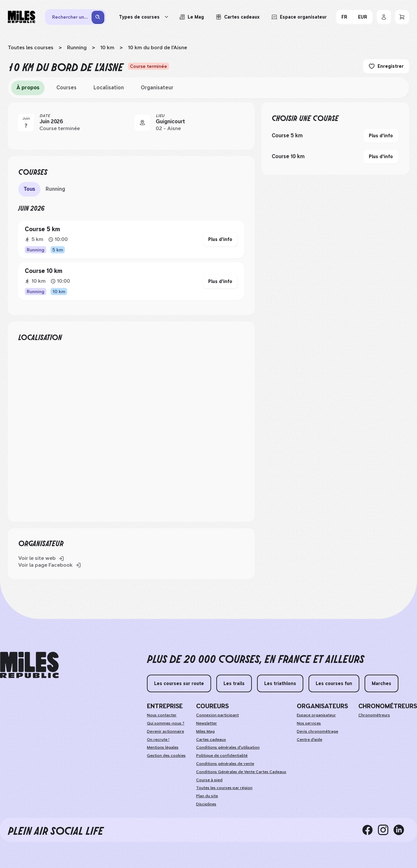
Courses (66, 88)
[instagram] (386, 830)
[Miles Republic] (22, 17)
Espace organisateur (316, 715)
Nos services (309, 723)
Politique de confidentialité (222, 756)
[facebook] (370, 830)
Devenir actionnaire (165, 731)
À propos (28, 88)
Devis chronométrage (317, 731)
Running (77, 47)
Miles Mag (205, 731)
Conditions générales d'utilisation (228, 747)
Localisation (109, 88)
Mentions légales (163, 747)
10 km (107, 47)
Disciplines (206, 804)
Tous (29, 189)
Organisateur (157, 88)
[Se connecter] (384, 17)
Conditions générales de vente (225, 764)
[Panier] (402, 17)
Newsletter (207, 723)
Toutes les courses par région (224, 788)
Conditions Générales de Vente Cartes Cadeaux (241, 772)
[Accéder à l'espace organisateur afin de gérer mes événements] (299, 17)
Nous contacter (162, 715)
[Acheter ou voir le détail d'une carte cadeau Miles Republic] (238, 17)
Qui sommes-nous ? (166, 723)
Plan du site (207, 796)
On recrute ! (158, 740)
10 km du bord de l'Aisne (158, 47)
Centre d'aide (309, 740)
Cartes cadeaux (211, 740)
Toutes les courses (31, 47)
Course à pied (209, 780)
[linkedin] (401, 830)
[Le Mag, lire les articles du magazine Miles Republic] (192, 17)
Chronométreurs (374, 715)
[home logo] (29, 665)
